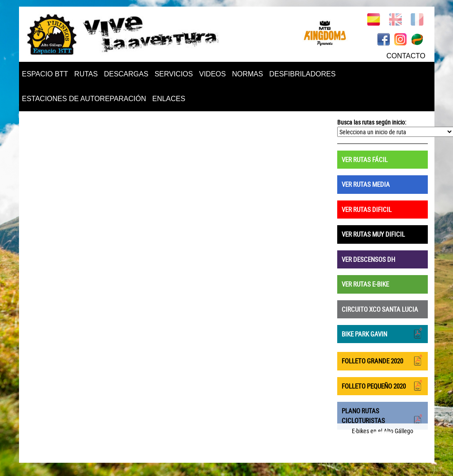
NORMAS (247, 74)
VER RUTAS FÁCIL (365, 159)
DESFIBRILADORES (302, 74)
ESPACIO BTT (45, 74)
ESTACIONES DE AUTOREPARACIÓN (84, 99)
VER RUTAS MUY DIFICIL (373, 234)
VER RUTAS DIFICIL (367, 209)
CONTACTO (406, 56)
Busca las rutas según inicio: (372, 122)
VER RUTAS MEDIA (366, 184)
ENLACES (169, 99)
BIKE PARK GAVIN (383, 333)
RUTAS (86, 74)
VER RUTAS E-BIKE (365, 284)
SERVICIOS (174, 74)
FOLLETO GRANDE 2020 (383, 360)
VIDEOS (212, 74)
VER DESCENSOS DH (368, 259)
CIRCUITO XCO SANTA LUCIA (380, 309)
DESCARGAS (126, 74)
